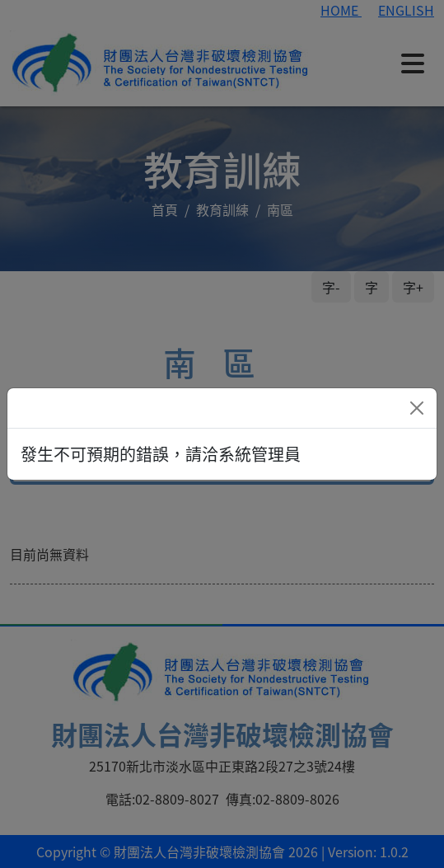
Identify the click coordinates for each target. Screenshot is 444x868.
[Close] (417, 408)
